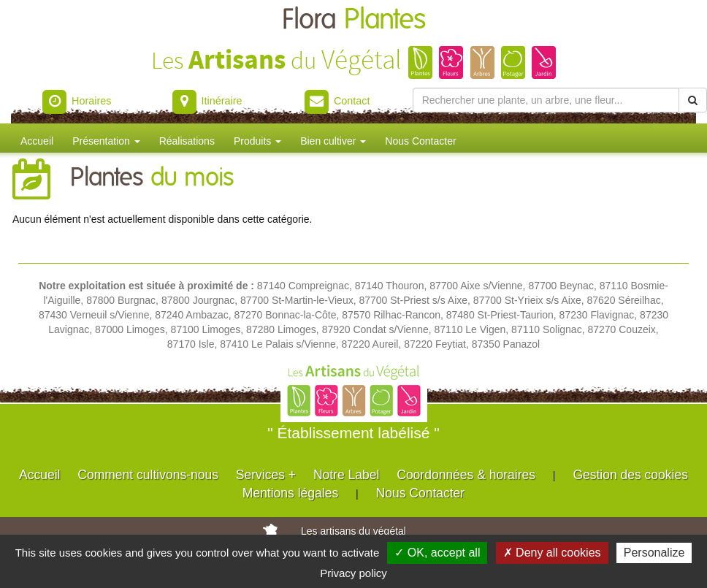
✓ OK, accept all (437, 553)
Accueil (37, 141)
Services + (266, 475)
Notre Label (346, 475)
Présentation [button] (106, 141)
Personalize (654, 553)
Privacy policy (353, 573)
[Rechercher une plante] (546, 100)
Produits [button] (257, 141)
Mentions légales (290, 493)
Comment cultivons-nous (148, 475)
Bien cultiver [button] (333, 141)
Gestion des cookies (630, 475)
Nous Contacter (420, 141)
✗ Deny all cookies (552, 553)
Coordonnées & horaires (466, 475)
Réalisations (187, 141)
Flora (354, 20)
